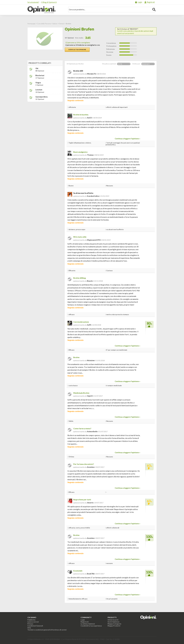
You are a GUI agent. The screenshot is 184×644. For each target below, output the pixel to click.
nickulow (91, 360)
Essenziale (78, 571)
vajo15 (90, 396)
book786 (91, 574)
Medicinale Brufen (81, 393)
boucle (90, 281)
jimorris (90, 503)
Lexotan (39, 90)
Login (140, 2)
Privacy (30, 624)
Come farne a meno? (82, 428)
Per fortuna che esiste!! (84, 464)
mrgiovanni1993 (94, 240)
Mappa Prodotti (114, 626)
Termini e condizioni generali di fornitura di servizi (47, 630)
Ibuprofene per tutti (82, 499)
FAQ (29, 628)
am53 (89, 118)
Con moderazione (81, 322)
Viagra (38, 83)
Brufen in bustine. (81, 115)
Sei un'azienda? (33, 2)
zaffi (89, 325)
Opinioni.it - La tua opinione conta (46, 10)
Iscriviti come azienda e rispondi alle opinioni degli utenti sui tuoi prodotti (136, 31)
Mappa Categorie (114, 624)
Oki (37, 68)
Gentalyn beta (41, 97)
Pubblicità (31, 620)
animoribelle (92, 431)
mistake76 (91, 74)
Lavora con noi (33, 622)
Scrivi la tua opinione (77, 49)
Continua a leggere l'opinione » (127, 139)
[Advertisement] (45, 118)
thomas (90, 155)
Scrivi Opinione (113, 622)
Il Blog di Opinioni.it (49, 2)
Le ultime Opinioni (88, 624)
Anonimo (91, 467)
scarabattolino (93, 196)
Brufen (76, 357)
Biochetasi (40, 75)
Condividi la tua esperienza (91, 626)
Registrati (151, 2)
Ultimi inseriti (113, 620)
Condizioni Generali (35, 626)
